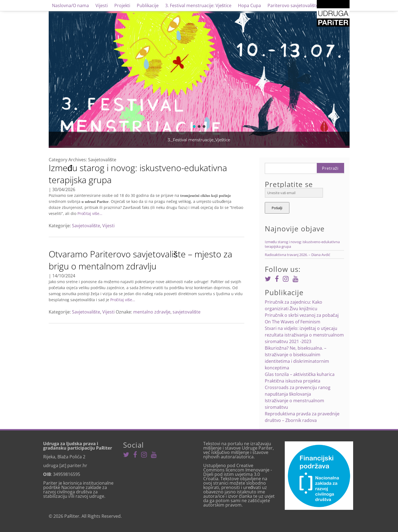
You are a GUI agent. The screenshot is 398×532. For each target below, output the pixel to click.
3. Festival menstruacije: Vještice (198, 5)
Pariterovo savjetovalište (293, 5)
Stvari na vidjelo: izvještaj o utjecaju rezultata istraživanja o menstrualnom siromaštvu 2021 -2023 (304, 335)
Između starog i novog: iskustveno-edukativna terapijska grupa (138, 174)
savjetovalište (187, 312)
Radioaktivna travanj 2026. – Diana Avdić (297, 255)
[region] (199, 79)
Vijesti (102, 5)
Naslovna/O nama (70, 5)
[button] (194, 126)
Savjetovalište (86, 226)
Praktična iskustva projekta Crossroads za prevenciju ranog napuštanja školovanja (298, 387)
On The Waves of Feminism (293, 322)
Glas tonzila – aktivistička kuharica (300, 374)
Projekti (122, 5)
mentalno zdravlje (152, 312)
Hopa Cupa (249, 5)
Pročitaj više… (89, 213)
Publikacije (148, 5)
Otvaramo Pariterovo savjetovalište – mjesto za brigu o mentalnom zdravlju (140, 260)
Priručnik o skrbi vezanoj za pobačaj (302, 315)
